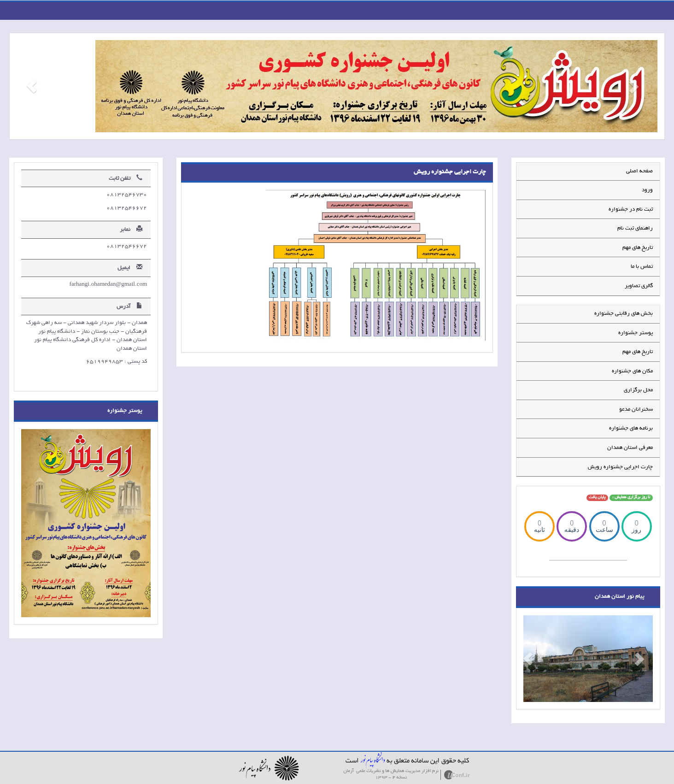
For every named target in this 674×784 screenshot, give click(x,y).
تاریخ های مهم (638, 248)
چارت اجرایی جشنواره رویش (620, 467)
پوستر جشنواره (636, 333)
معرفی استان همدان (630, 448)
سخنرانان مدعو (636, 410)
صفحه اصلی (639, 171)
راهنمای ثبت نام (635, 228)
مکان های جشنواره (632, 371)
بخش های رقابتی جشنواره (624, 314)
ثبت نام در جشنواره (631, 209)
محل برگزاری (638, 390)
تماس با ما (642, 267)
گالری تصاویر (639, 286)
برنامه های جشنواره (631, 428)
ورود (647, 190)
